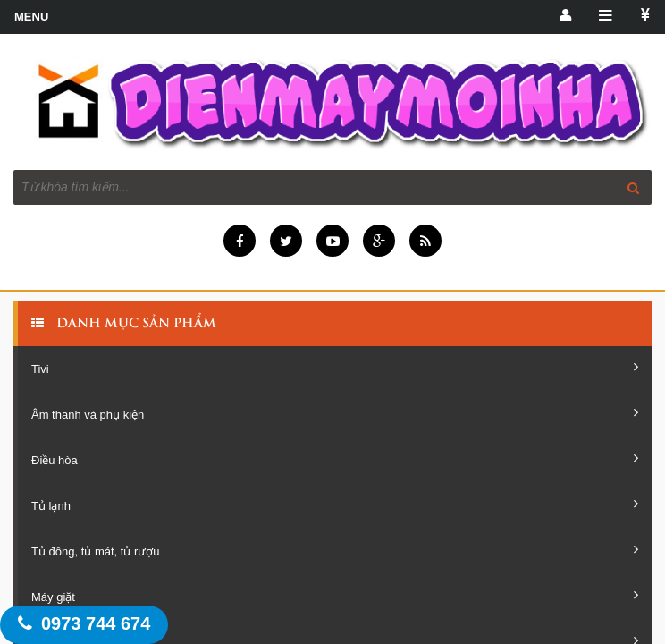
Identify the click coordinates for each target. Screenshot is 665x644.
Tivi (335, 368)
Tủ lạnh (335, 504)
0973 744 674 (84, 623)
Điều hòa (335, 459)
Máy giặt (335, 596)
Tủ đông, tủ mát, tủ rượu (335, 550)
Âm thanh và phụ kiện (335, 413)
